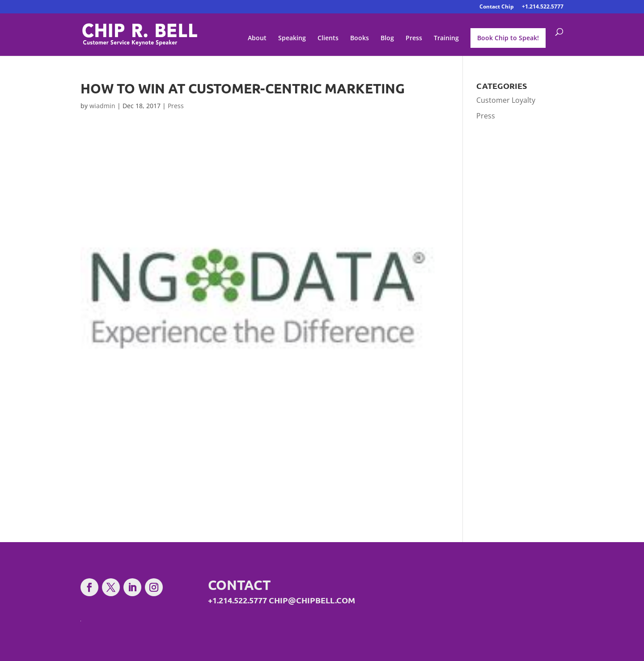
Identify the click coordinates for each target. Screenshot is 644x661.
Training (446, 38)
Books (360, 38)
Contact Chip (497, 7)
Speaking (292, 38)
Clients (328, 38)
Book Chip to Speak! (508, 38)
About (257, 38)
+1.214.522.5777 (543, 7)
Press (414, 38)
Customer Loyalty (506, 100)
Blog (387, 38)
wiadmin (102, 106)
